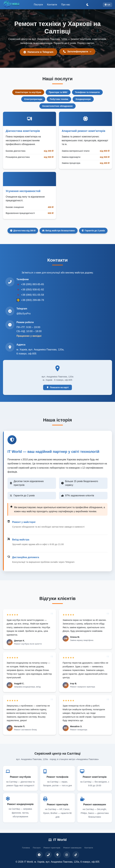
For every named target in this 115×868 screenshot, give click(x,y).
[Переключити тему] (87, 5)
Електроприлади (33, 99)
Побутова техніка (59, 99)
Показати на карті (58, 387)
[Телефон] (48, 855)
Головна (26, 848)
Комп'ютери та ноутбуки (28, 92)
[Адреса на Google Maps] (10, 347)
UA (108, 5)
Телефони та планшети (87, 92)
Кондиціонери (83, 99)
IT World (57, 840)
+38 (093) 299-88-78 (32, 300)
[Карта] (58, 855)
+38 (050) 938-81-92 (32, 290)
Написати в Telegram (38, 52)
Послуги (38, 5)
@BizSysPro (24, 314)
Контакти (52, 5)
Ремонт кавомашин (72, 848)
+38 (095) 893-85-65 (32, 284)
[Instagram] (67, 855)
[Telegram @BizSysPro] (10, 311)
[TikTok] (76, 855)
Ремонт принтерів (52, 848)
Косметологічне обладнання (57, 106)
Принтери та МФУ (58, 92)
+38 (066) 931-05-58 (32, 295)
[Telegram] (39, 855)
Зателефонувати (77, 52)
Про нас (66, 5)
